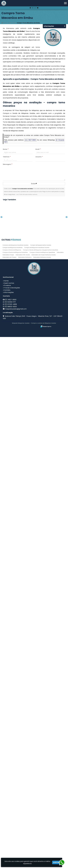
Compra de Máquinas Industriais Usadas (37, 779)
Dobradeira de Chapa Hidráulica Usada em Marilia (18, 291)
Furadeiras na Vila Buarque (18, 353)
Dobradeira (60, 783)
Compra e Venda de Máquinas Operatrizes (42, 783)
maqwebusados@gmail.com (16, 840)
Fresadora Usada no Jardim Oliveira (18, 384)
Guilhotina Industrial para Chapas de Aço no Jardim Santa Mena (18, 259)
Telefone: (7, 157)
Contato (7, 821)
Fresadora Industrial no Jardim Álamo (18, 762)
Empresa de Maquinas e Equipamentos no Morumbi (18, 731)
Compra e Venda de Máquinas (12, 781)
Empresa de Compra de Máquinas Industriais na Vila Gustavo (18, 448)
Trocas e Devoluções (12, 819)
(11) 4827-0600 (30, 140)
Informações (9, 823)
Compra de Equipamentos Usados (41, 776)
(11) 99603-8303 (11, 838)
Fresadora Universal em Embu (18, 667)
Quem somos (9, 814)
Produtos (7, 816)
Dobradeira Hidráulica (25, 788)
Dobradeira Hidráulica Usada (42, 788)
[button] (65, 3)
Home (6, 812)
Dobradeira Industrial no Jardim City (18, 573)
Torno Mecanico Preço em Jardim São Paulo (18, 699)
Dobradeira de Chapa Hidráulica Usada (44, 786)
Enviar (34, 184)
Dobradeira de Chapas (10, 788)
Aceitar (56, 862)
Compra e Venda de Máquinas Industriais (15, 783)
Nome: (6, 149)
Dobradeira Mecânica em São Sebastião (18, 605)
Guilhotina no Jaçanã (18, 416)
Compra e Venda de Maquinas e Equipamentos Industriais (41, 781)
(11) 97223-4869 (11, 835)
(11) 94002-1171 (10, 833)
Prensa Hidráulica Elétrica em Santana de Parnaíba (18, 322)
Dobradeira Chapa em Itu (18, 635)
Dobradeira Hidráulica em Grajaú (18, 510)
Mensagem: (8, 164)
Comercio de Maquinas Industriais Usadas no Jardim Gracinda (18, 479)
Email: (38, 149)
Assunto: (39, 157)
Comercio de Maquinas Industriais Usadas (16, 776)
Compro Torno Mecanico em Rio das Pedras (18, 228)
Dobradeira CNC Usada (23, 786)
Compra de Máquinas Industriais (13, 779)
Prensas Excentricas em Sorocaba (18, 541)
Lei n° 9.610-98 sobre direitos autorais (27, 194)
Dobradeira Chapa (8, 786)
